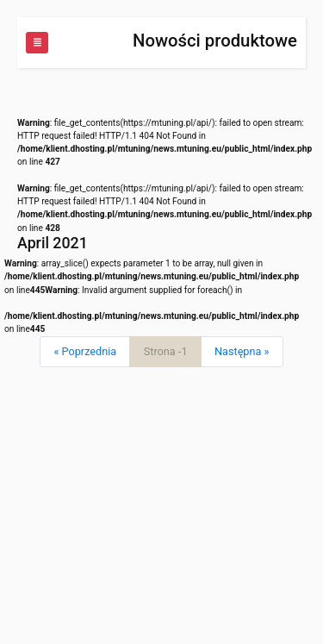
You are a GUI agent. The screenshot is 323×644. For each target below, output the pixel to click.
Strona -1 (166, 351)
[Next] (242, 352)
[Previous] (85, 352)
